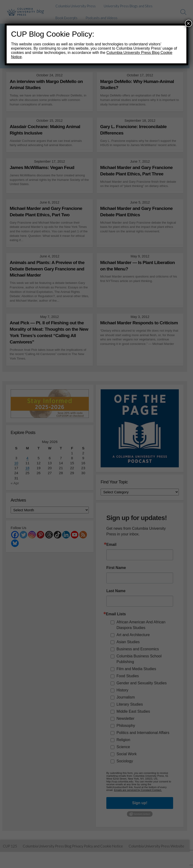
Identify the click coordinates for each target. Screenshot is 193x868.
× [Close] (189, 23)
